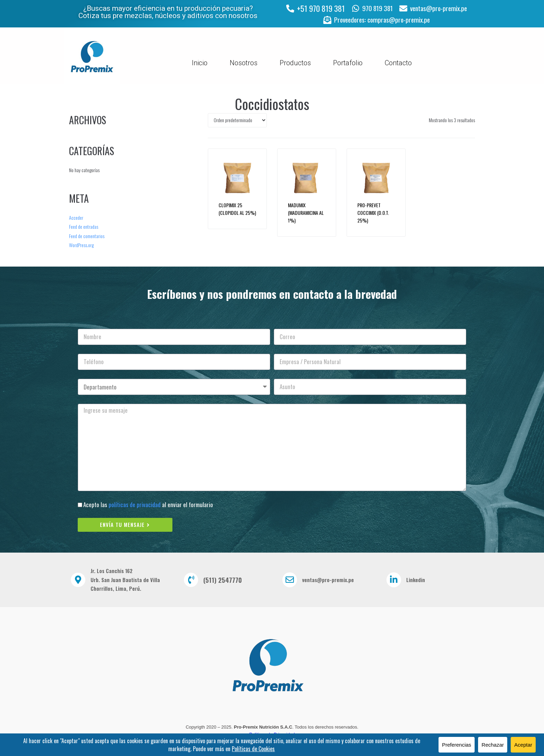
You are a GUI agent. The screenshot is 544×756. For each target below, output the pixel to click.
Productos (295, 64)
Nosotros (244, 64)
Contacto (398, 64)
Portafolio (348, 64)
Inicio (200, 64)
